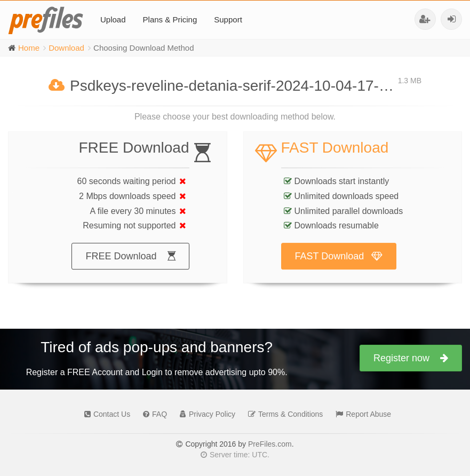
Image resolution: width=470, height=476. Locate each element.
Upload (113, 19)
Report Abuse (361, 414)
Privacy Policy (205, 414)
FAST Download (339, 267)
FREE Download (130, 267)
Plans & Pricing (170, 19)
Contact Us (105, 414)
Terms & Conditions (283, 414)
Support (228, 19)
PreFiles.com (270, 444)
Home (29, 48)
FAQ (152, 414)
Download (66, 48)
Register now (411, 358)
